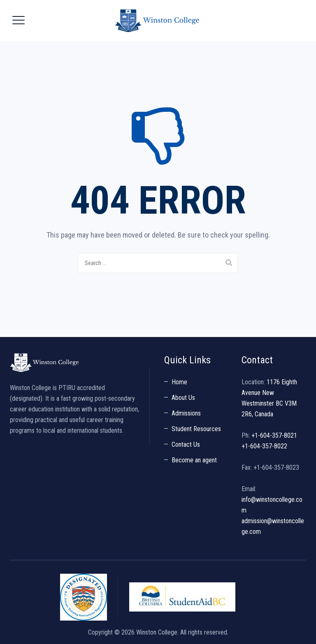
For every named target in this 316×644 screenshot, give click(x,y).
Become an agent (194, 460)
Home (179, 382)
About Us (183, 398)
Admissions (186, 413)
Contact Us (186, 444)
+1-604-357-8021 (274, 435)
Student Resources (196, 429)
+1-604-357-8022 (264, 446)
